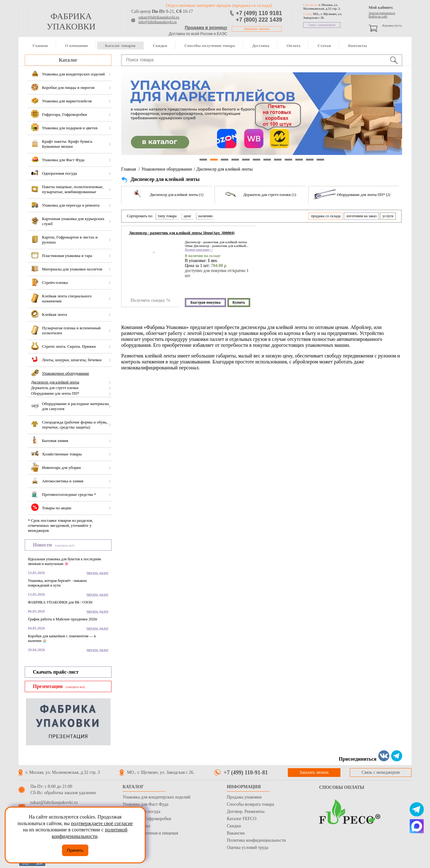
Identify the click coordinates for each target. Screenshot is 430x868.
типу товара (167, 216)
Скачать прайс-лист (56, 672)
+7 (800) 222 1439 (259, 20)
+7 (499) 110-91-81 (246, 773)
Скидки (160, 46)
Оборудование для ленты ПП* (55, 393)
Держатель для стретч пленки (55, 388)
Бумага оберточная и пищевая (150, 833)
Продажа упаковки (244, 797)
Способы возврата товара (250, 804)
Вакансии (236, 833)
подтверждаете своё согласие (102, 823)
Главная (40, 46)
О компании (76, 46)
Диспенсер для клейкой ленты (55, 382)
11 (310, 160)
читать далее (97, 573)
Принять (75, 850)
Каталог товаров (120, 46)
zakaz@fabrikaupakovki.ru (159, 17)
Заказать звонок (257, 29)
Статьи (324, 46)
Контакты (358, 46)
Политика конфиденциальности (256, 840)
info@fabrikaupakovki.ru (158, 22)
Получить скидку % (150, 300)
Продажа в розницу (206, 28)
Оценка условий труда (247, 847)
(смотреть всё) (65, 545)
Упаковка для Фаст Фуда (146, 804)
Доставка (261, 46)
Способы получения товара (210, 46)
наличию (205, 216)
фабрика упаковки (71, 21)
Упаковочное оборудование (167, 169)
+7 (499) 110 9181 (259, 13)
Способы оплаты (342, 787)
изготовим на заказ (361, 216)
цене (188, 216)
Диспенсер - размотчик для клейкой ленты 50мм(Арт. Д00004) (182, 233)
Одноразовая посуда (142, 812)
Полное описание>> (199, 250)
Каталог (68, 60)
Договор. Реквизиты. (246, 812)
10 (299, 160)
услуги (388, 216)
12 (320, 160)
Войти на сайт (378, 16)
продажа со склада (326, 216)
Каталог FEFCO (241, 819)
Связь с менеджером (322, 25)
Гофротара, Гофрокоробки (147, 819)
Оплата (293, 46)
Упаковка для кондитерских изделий (157, 797)
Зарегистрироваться (382, 13)
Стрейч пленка (137, 826)
